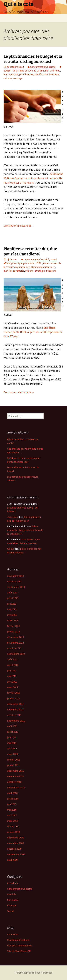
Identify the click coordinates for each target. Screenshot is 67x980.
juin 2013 (12, 604)
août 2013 (12, 593)
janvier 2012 (13, 698)
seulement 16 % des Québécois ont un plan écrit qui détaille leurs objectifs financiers (33, 178)
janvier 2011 (13, 765)
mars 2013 (13, 620)
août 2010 (12, 793)
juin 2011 (12, 737)
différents (55, 71)
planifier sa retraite (14, 271)
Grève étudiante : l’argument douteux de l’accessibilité (25, 530)
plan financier (26, 74)
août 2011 (12, 726)
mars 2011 (13, 754)
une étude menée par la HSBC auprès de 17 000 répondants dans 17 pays (33, 332)
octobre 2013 (14, 581)
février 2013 (14, 626)
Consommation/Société (43, 67)
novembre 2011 (15, 709)
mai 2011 (12, 743)
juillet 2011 (13, 732)
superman (13, 517)
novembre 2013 (15, 576)
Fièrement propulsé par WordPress (34, 973)
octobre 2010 (14, 782)
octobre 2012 (14, 648)
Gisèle (11, 549)
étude (31, 263)
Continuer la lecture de (19, 226)
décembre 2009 (16, 838)
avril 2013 (12, 615)
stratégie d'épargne (46, 271)
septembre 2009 (16, 854)
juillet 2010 (13, 799)
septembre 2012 (16, 654)
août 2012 (12, 659)
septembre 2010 (16, 787)
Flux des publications (18, 940)
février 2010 (14, 826)
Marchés (12, 894)
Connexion (13, 934)
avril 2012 (12, 682)
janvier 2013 (13, 632)
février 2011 (14, 760)
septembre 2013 (16, 587)
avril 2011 (12, 748)
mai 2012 (12, 676)
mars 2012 (13, 687)
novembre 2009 (15, 843)
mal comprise (11, 74)
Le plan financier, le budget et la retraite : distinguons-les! (33, 59)
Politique (12, 905)
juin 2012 (12, 671)
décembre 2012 (16, 637)
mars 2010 (13, 821)
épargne (22, 263)
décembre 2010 (16, 771)
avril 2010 (12, 815)
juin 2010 (12, 804)
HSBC (39, 263)
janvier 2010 (13, 832)
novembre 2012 (15, 643)
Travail (54, 259)
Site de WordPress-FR (19, 951)
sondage (18, 78)
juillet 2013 (13, 598)
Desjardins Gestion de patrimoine (31, 71)
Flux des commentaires (20, 946)
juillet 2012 (13, 665)
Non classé (13, 900)
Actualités (13, 883)
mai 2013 (12, 609)
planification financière (47, 74)
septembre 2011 (16, 721)
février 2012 (14, 693)
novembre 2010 (15, 776)
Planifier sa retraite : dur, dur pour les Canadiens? (30, 251)
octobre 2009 (14, 849)
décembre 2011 (16, 704)
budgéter (11, 263)
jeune (46, 263)
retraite (8, 78)
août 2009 (12, 860)
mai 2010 (12, 810)
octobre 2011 (14, 715)
